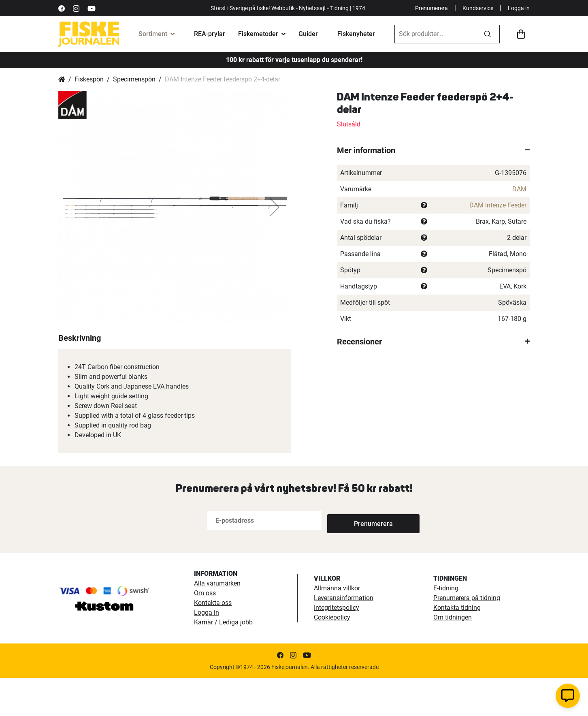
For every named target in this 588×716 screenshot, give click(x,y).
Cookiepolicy (332, 655)
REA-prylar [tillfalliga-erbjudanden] (210, 34)
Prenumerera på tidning (467, 636)
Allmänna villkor (337, 626)
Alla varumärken (217, 621)
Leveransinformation (344, 636)
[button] (275, 207)
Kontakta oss (213, 641)
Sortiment (153, 34)
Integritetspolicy (337, 646)
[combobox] (435, 34)
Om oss (205, 631)
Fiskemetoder (258, 34)
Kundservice (478, 8)
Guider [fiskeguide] (308, 34)
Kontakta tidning (457, 646)
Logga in (519, 8)
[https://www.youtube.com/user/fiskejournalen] (92, 8)
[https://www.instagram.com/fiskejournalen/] (76, 8)
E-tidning (446, 626)
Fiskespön (89, 79)
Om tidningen (453, 655)
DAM (519, 189)
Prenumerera (431, 8)
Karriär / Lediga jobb (223, 660)
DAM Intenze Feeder (498, 205)
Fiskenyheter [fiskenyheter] (356, 34)
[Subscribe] (354, 559)
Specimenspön (134, 79)
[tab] (433, 150)
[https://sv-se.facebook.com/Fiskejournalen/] (62, 8)
